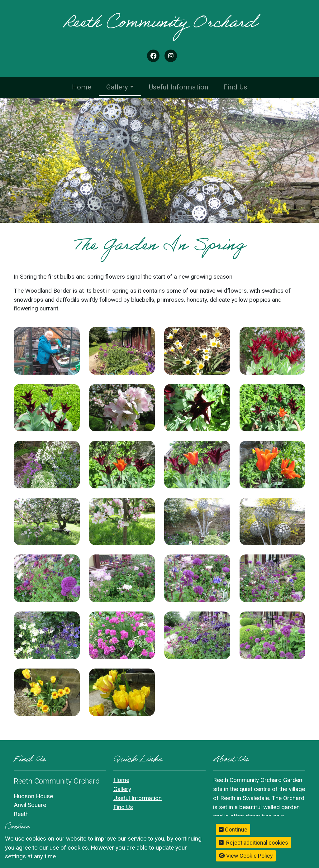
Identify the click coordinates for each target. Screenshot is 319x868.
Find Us (235, 87)
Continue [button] (233, 830)
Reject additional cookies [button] (253, 843)
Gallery (117, 87)
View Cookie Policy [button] (246, 856)
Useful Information (179, 87)
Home (82, 87)
